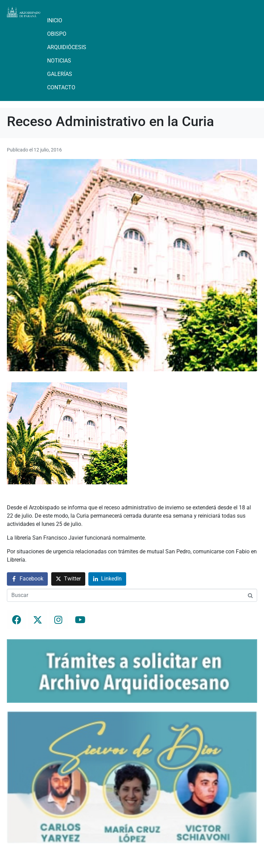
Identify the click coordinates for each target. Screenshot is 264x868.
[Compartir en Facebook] (27, 579)
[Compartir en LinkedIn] (107, 579)
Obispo (57, 34)
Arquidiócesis (67, 47)
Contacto (61, 87)
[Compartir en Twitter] (68, 579)
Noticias (59, 61)
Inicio (55, 20)
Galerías (60, 74)
